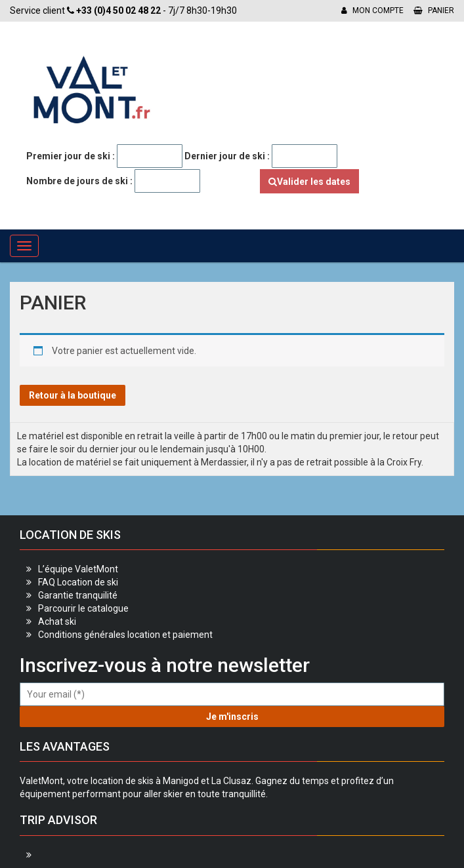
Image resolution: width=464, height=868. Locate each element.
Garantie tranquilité (78, 595)
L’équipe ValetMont (78, 569)
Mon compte (372, 10)
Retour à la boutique (73, 395)
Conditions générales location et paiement (125, 635)
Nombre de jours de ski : (79, 181)
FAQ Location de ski (78, 582)
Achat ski (57, 621)
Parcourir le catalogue (83, 608)
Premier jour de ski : (71, 156)
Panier (434, 10)
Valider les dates (309, 182)
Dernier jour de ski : (227, 156)
